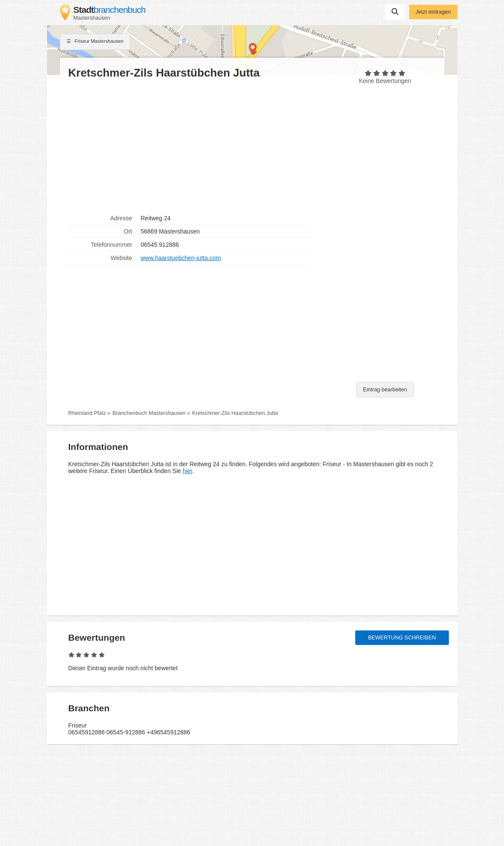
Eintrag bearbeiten (385, 390)
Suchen (395, 12)
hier (187, 471)
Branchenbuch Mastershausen (149, 413)
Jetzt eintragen (433, 12)
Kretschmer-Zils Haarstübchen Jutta (235, 413)
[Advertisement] (197, 146)
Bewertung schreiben (402, 638)
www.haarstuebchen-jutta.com (181, 258)
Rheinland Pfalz (87, 413)
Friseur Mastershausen (95, 42)
